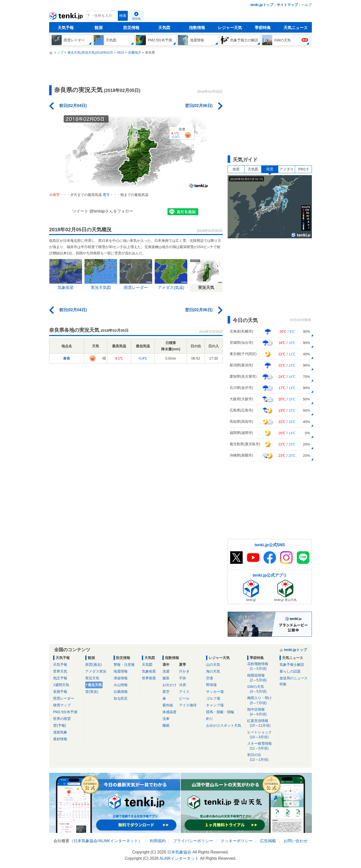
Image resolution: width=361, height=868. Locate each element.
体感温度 (169, 712)
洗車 (166, 719)
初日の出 (262, 757)
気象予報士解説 (292, 665)
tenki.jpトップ (262, 5)
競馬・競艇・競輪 (220, 712)
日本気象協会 (85, 841)
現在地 (136, 19)
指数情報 (197, 28)
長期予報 (60, 692)
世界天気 (60, 671)
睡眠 (166, 725)
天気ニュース (296, 28)
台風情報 (121, 692)
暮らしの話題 (290, 671)
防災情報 (131, 28)
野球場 (211, 685)
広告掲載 (268, 841)
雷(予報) (60, 725)
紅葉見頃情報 (262, 723)
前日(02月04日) (73, 106)
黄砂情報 (60, 739)
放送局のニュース (294, 678)
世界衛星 (149, 678)
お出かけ (169, 685)
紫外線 (168, 705)
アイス (184, 692)
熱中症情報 (262, 712)
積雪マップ (62, 705)
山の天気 (213, 665)
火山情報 (121, 685)
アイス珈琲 (188, 705)
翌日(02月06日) (199, 106)
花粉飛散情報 (262, 666)
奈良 (67, 358)
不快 (183, 678)
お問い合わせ (296, 841)
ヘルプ (307, 5)
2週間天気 (61, 685)
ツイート (80, 211)
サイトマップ (287, 5)
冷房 (183, 685)
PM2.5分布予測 (65, 712)
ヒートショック (262, 735)
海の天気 (213, 671)
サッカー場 (215, 692)
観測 (99, 28)
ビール (184, 698)
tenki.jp (67, 17)
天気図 (164, 28)
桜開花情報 (262, 678)
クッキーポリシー (237, 841)
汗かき (184, 671)
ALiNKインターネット (118, 841)
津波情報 (121, 678)
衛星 (236, 169)
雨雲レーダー (64, 698)
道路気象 (60, 732)
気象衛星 (149, 671)
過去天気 (95, 685)
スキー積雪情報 (262, 746)
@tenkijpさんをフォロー (111, 211)
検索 (123, 16)
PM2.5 (303, 169)
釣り (210, 719)
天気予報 (66, 28)
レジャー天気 (230, 28)
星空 (166, 692)
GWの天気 (262, 689)
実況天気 (92, 678)
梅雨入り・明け (262, 700)
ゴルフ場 (213, 698)
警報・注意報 (124, 665)
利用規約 (158, 841)
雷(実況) (92, 692)
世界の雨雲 (62, 719)
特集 (283, 684)
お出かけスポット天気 (224, 725)
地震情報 (121, 671)
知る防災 (121, 698)
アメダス (287, 169)
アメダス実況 (96, 671)
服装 (166, 678)
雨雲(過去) (93, 665)
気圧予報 (60, 678)
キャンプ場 (215, 705)
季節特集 (263, 28)
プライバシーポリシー (193, 841)
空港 (210, 678)
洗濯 (166, 671)
